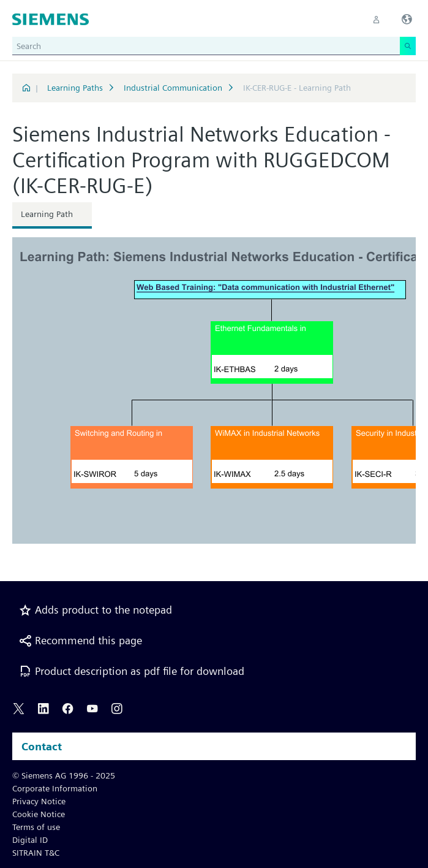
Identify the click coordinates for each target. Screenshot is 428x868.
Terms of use (36, 827)
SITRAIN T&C (36, 853)
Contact (42, 746)
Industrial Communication (173, 88)
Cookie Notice (39, 814)
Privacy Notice (39, 801)
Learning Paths (75, 88)
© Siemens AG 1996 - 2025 (64, 775)
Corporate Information (55, 788)
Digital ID (30, 840)
